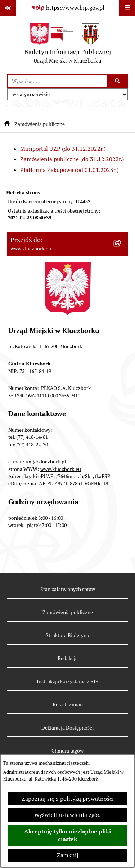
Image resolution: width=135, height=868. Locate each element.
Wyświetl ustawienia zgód (67, 815)
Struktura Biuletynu (67, 635)
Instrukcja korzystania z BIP (67, 681)
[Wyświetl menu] (127, 8)
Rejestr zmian (68, 704)
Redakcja (68, 658)
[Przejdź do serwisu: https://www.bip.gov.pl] (68, 8)
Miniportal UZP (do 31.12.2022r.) (63, 149)
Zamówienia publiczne (68, 612)
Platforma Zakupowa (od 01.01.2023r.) (69, 170)
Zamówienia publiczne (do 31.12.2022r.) (72, 159)
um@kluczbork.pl (46, 462)
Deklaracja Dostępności (67, 728)
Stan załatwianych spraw (68, 589)
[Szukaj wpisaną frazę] (118, 81)
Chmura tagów (67, 751)
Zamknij (68, 855)
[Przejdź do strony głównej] (67, 45)
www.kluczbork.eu (61, 469)
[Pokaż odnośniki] (8, 8)
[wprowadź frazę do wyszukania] (58, 81)
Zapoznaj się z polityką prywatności (68, 799)
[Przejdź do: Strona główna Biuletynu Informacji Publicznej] (7, 124)
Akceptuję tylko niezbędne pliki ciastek (67, 835)
